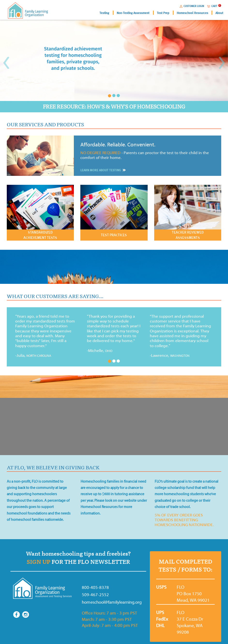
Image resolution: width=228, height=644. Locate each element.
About (219, 13)
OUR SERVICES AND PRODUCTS (45, 125)
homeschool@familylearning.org (102, 602)
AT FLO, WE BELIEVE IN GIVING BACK (53, 468)
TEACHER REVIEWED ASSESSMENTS (188, 235)
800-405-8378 (95, 588)
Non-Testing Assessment (133, 13)
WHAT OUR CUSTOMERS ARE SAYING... (55, 296)
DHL (158, 626)
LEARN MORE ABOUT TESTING (103, 170)
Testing (104, 13)
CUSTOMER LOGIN (194, 6)
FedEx (158, 619)
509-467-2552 (95, 595)
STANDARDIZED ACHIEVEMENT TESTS (40, 235)
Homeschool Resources (192, 13)
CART (214, 6)
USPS (158, 587)
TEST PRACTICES (114, 235)
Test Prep (163, 13)
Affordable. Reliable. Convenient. (118, 145)
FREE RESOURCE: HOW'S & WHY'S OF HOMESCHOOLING (114, 107)
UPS (158, 613)
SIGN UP (38, 562)
